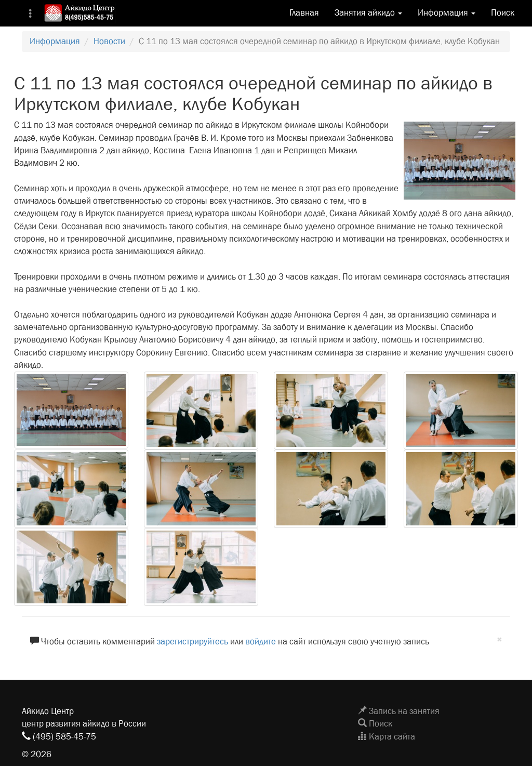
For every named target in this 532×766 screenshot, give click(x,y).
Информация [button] (447, 13)
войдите (261, 642)
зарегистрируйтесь (192, 642)
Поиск (503, 13)
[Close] (500, 640)
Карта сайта (387, 737)
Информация (55, 41)
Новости (109, 41)
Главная (304, 13)
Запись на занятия (399, 711)
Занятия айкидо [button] (368, 13)
